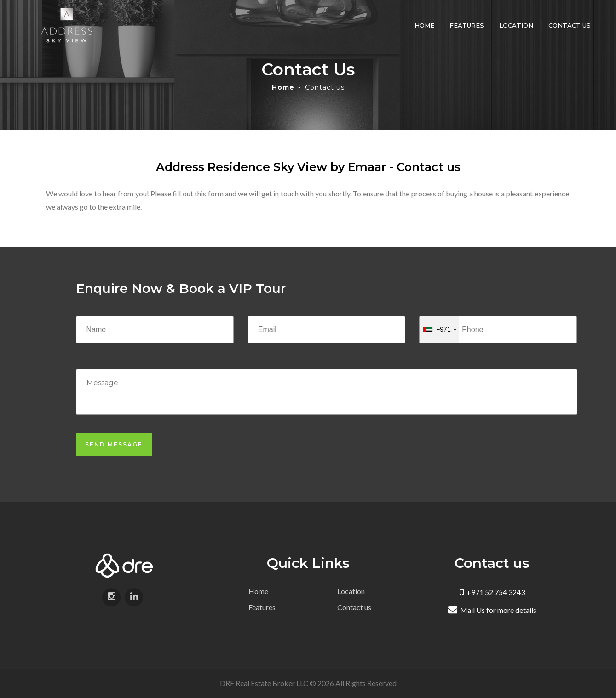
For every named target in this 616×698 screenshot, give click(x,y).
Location (516, 25)
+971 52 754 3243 (492, 592)
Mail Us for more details (492, 610)
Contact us (570, 25)
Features (467, 25)
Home (424, 25)
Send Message (114, 444)
